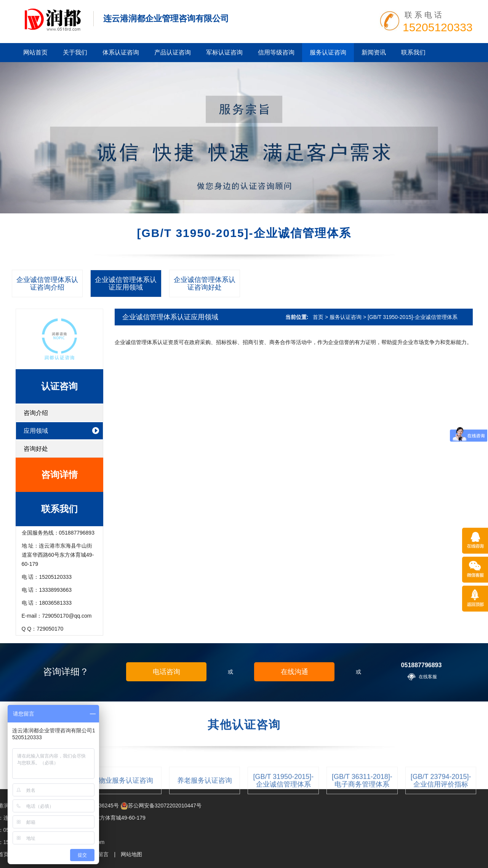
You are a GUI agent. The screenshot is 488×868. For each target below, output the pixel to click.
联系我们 (413, 52)
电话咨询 (166, 672)
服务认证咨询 (328, 52)
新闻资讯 (374, 52)
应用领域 (36, 431)
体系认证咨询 (121, 52)
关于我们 (75, 52)
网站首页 (35, 52)
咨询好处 (36, 449)
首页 (318, 317)
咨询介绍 (36, 413)
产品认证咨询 (173, 52)
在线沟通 (294, 672)
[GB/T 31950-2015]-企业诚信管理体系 (412, 317)
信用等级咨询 (276, 52)
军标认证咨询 (224, 52)
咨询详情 (59, 475)
